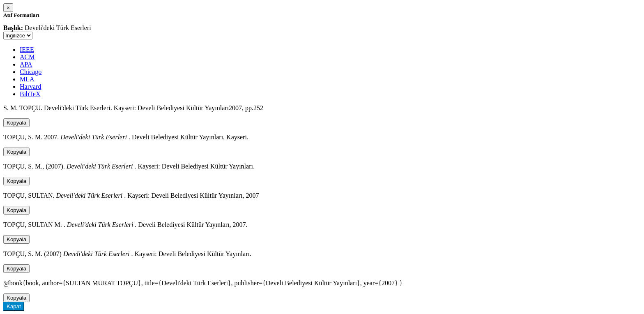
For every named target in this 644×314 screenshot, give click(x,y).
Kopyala (16, 123)
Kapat (14, 306)
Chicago (31, 72)
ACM (27, 57)
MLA (27, 79)
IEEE (27, 50)
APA (26, 64)
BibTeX (30, 94)
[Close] (8, 8)
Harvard (30, 87)
